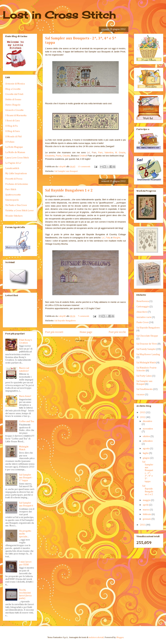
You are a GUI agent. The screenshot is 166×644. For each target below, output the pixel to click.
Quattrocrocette (13, 195)
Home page (86, 332)
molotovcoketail (96, 637)
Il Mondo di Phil (13, 137)
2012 (143, 417)
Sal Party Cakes (144, 376)
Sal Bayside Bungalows (65, 321)
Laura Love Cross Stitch (17, 158)
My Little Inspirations (16, 174)
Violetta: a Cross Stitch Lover (20, 211)
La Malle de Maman (15, 152)
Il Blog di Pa (11, 126)
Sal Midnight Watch (146, 363)
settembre (148, 441)
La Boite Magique (14, 147)
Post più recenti (54, 332)
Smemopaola (12, 200)
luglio (146, 453)
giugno (147, 458)
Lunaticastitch (12, 168)
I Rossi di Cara (12, 121)
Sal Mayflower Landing (148, 354)
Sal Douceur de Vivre (147, 344)
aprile (146, 505)
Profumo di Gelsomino (17, 184)
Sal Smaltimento (145, 389)
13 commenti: (84, 167)
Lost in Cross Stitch (59, 15)
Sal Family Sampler (146, 349)
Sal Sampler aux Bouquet (66, 171)
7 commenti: (84, 316)
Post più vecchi (117, 332)
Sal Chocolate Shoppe (147, 336)
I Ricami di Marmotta (16, 116)
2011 (143, 525)
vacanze (141, 395)
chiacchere (142, 312)
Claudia (66, 156)
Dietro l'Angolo (13, 105)
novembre (148, 429)
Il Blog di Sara (12, 131)
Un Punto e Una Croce (16, 205)
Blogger (120, 637)
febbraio (147, 514)
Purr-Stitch (11, 189)
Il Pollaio (10, 142)
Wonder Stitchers (14, 216)
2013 (143, 412)
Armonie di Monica (15, 84)
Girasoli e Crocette (14, 110)
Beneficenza (143, 301)
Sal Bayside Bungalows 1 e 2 (69, 190)
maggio (147, 500)
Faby (108, 238)
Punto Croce (143, 322)
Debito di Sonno (13, 100)
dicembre (147, 421)
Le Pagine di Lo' (13, 163)
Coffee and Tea (27, 421)
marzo (146, 510)
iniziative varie (144, 317)
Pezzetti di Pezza (14, 179)
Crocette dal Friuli (14, 94)
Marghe (117, 238)
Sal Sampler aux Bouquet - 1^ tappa (26, 478)
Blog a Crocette (13, 89)
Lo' (103, 238)
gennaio (147, 519)
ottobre (147, 436)
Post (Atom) (90, 341)
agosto (146, 449)
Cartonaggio (143, 307)
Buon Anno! (25, 396)
